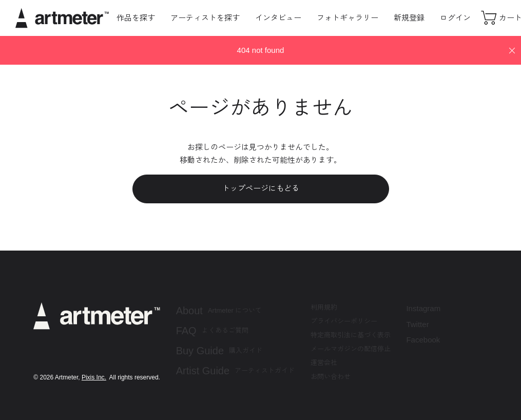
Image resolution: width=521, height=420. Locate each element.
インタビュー (278, 18)
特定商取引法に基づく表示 (351, 335)
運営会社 (324, 363)
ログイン (455, 18)
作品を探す (136, 18)
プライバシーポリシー (344, 321)
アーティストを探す (205, 18)
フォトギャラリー (348, 18)
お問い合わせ (331, 377)
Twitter (417, 324)
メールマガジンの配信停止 (351, 349)
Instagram (423, 308)
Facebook (423, 340)
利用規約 (324, 307)
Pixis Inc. (94, 377)
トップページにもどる (261, 188)
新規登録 (409, 18)
